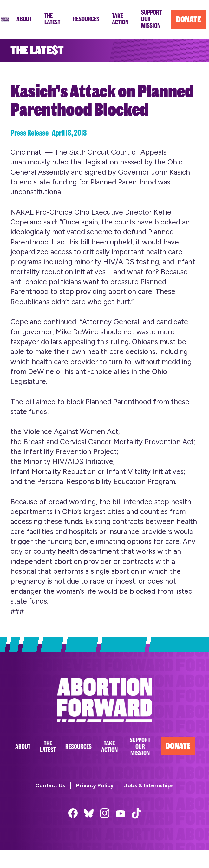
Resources (78, 747)
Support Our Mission (140, 747)
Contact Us (50, 785)
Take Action (109, 747)
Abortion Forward (5, 20)
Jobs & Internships (149, 785)
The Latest (48, 747)
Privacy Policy (95, 785)
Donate (178, 746)
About (23, 747)
